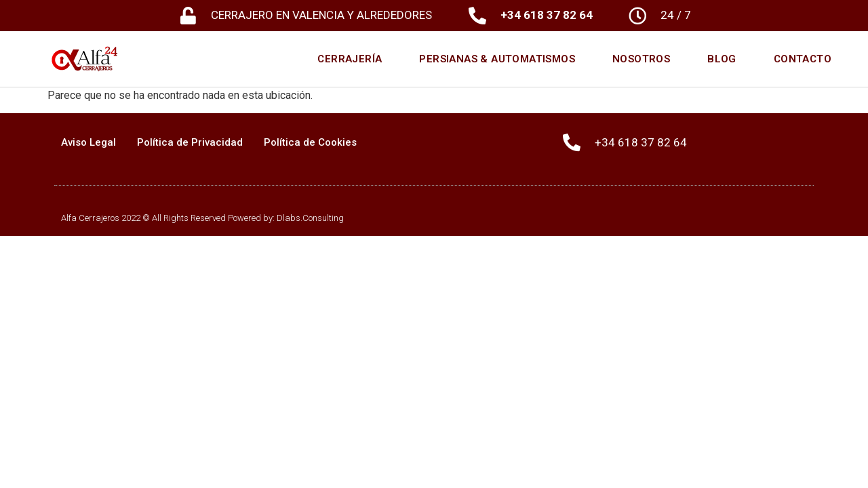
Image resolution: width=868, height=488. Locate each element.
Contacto (803, 59)
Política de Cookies (310, 142)
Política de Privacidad (190, 142)
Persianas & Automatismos (497, 59)
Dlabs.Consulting (310, 218)
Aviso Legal (88, 142)
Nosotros (641, 59)
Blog (722, 59)
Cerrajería (350, 59)
